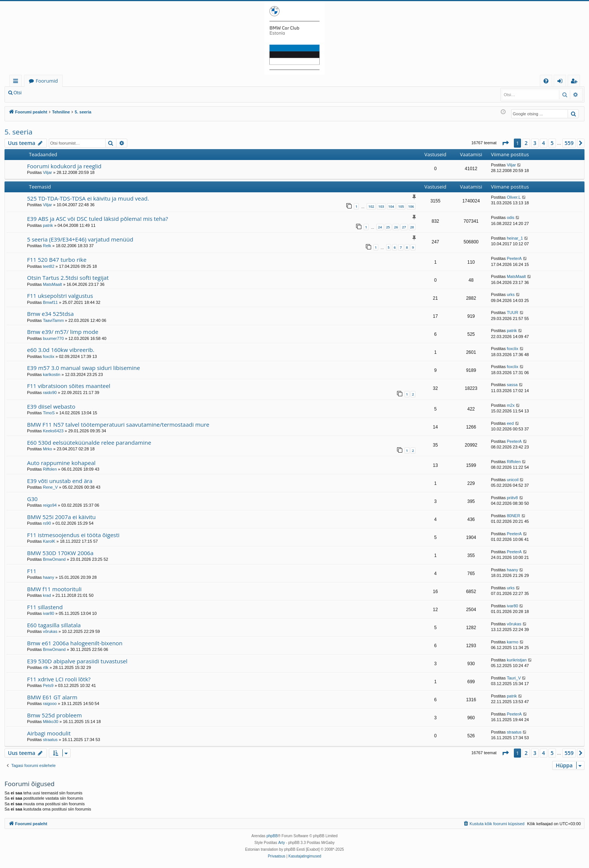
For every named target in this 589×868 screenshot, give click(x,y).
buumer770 (53, 338)
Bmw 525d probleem (54, 715)
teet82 (49, 266)
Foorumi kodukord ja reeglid (64, 166)
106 (411, 206)
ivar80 (48, 613)
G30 (32, 499)
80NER (513, 516)
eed (510, 423)
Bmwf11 (50, 302)
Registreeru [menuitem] (575, 82)
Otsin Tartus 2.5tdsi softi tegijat (68, 278)
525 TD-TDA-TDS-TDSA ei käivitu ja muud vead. (88, 198)
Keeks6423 (53, 431)
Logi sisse (43, 93)
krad (47, 595)
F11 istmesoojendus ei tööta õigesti (73, 535)
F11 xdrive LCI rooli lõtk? (59, 679)
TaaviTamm (53, 320)
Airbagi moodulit (49, 733)
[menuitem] (546, 81)
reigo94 (50, 505)
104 (391, 206)
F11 (32, 571)
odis (510, 217)
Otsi (17, 93)
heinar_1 (515, 238)
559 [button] (569, 143)
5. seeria (18, 132)
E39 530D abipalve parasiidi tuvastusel (77, 661)
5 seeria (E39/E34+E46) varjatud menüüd (80, 239)
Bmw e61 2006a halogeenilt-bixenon (75, 643)
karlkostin (51, 374)
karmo (513, 642)
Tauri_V (514, 678)
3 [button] (535, 143)
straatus (50, 740)
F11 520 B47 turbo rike (57, 260)
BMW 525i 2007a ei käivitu (61, 517)
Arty (282, 843)
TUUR (513, 312)
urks (511, 294)
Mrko (47, 449)
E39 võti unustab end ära (60, 481)
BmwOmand (54, 559)
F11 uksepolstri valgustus (60, 296)
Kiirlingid (17, 82)
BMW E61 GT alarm (52, 697)
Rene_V (50, 487)
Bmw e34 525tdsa (50, 314)
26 (396, 227)
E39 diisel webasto (51, 406)
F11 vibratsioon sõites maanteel (69, 386)
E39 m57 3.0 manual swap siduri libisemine (84, 368)
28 (412, 227)
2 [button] (526, 143)
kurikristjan (517, 660)
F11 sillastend (45, 607)
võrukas (50, 631)
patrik (48, 225)
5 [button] (552, 143)
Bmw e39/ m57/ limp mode (63, 332)
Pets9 (48, 685)
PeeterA (514, 258)
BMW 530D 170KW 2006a (60, 553)
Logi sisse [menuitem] (561, 82)
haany (48, 577)
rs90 (47, 523)
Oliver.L (514, 197)
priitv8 (512, 498)
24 (380, 227)
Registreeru (75, 93)
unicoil (513, 480)
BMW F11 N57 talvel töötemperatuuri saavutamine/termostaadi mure (118, 424)
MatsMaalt (52, 284)
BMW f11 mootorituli (54, 589)
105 (401, 206)
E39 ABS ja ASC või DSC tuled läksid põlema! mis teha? (97, 219)
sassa (512, 385)
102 (371, 206)
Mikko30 (51, 722)
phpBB (272, 836)
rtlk (46, 667)
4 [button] (544, 143)
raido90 (50, 392)
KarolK (49, 541)
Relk (47, 246)
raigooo (50, 703)
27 (404, 227)
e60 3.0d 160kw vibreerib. (61, 350)
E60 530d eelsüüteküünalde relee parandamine (89, 442)
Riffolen (50, 469)
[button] (505, 143)
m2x (511, 405)
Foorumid (47, 81)
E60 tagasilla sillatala (54, 625)
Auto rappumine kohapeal (61, 463)
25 (388, 227)
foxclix (49, 356)
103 (381, 206)
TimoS (49, 413)
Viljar (47, 172)
